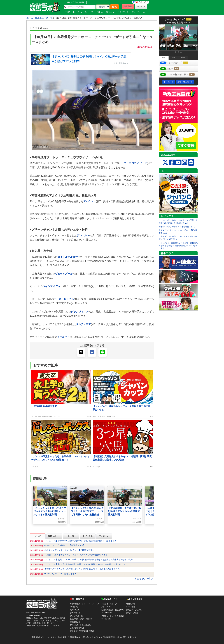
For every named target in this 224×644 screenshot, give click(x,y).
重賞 (164, 58)
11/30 (183, 58)
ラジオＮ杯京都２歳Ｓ (179, 75)
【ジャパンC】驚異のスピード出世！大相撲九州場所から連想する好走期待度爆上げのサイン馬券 (178, 246)
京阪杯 (173, 69)
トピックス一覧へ (144, 579)
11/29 (173, 58)
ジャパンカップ (177, 63)
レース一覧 (169, 82)
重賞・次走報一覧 (185, 82)
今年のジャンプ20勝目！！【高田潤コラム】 (177, 227)
